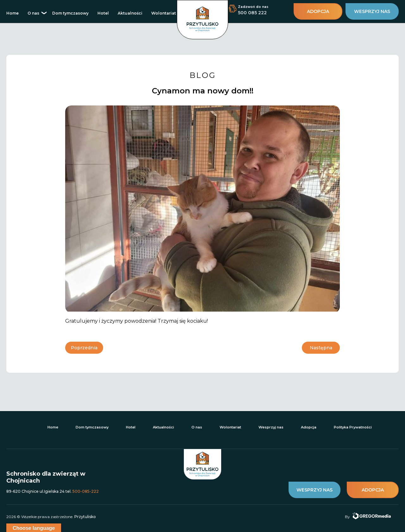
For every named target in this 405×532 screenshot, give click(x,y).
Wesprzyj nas (271, 427)
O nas (33, 13)
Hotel (103, 13)
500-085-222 (86, 491)
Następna (321, 348)
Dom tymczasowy (70, 13)
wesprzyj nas (372, 11)
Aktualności (130, 13)
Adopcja (309, 427)
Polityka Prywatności (353, 427)
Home (12, 13)
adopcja (318, 11)
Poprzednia (84, 348)
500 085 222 (252, 13)
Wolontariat (164, 13)
